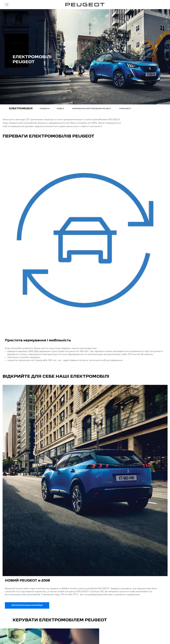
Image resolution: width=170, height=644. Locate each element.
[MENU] (7, 5)
